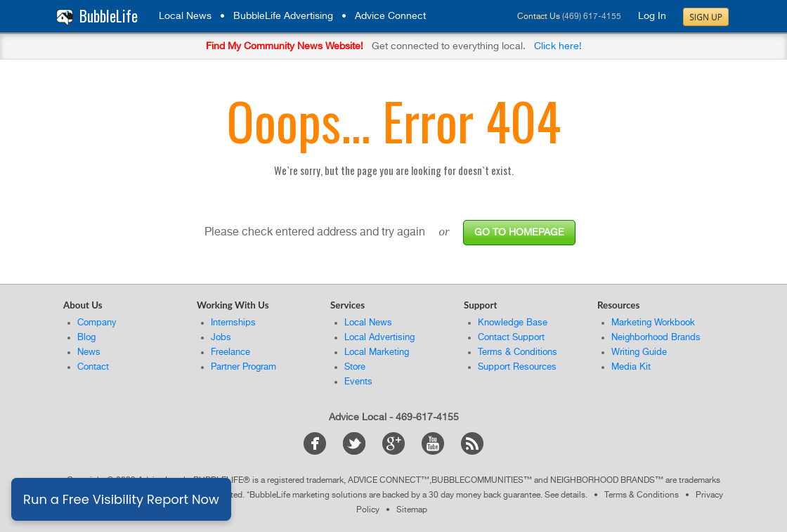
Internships (233, 323)
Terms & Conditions (518, 352)
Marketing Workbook (653, 323)
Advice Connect (390, 16)
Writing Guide (639, 352)
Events (358, 382)
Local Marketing (377, 352)
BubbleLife (109, 16)
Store (355, 367)
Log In (652, 16)
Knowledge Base (513, 323)
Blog (86, 338)
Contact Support (511, 338)
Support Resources (517, 367)
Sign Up (706, 17)
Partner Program (243, 367)
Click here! (558, 46)
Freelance (230, 352)
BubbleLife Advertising (283, 16)
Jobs (221, 338)
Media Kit (631, 367)
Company (97, 323)
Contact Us (539, 17)
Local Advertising (379, 338)
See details (565, 495)
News (89, 352)
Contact (93, 367)
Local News (185, 16)
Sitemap (412, 510)
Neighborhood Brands (656, 338)
